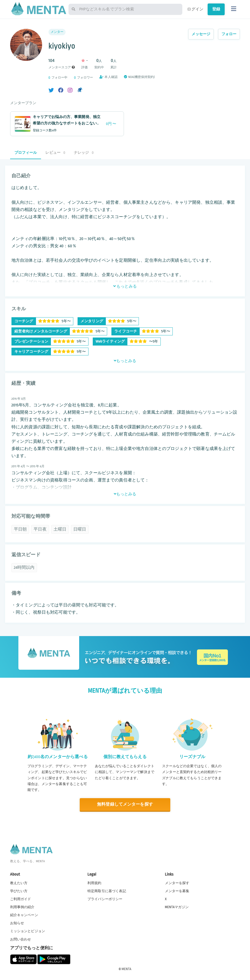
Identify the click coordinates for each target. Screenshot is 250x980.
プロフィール (26, 153)
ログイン (195, 9)
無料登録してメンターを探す (125, 804)
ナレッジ (84, 153)
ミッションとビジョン (28, 931)
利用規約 (94, 883)
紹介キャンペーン (24, 915)
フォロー (229, 34)
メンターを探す (177, 883)
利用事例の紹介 (22, 907)
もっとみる (125, 286)
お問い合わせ (21, 939)
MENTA (126, 969)
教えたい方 (19, 883)
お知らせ (17, 923)
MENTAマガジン (177, 907)
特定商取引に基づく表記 (107, 891)
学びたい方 (19, 891)
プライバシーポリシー (105, 899)
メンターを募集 (177, 891)
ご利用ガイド (21, 899)
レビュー (55, 153)
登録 (216, 9)
